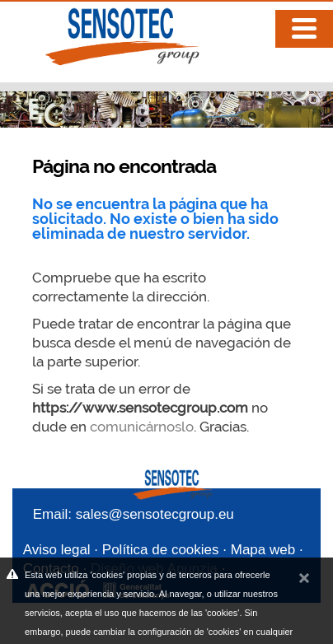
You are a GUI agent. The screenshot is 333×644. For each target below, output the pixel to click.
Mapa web (263, 550)
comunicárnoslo (142, 427)
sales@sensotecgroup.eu (155, 514)
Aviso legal (57, 550)
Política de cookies (161, 550)
